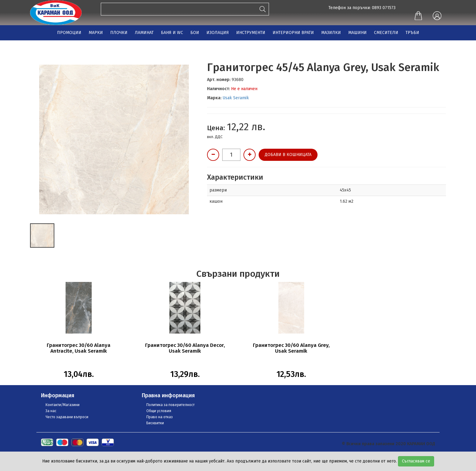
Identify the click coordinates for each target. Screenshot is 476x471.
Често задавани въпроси (67, 417)
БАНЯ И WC (172, 33)
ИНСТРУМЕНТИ (251, 33)
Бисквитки (155, 423)
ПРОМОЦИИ (69, 33)
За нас (51, 411)
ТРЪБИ (412, 33)
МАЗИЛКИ (331, 33)
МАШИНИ (357, 33)
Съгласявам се (416, 461)
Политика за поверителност (170, 405)
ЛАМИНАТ (144, 33)
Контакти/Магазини (63, 405)
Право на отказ (160, 417)
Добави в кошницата (288, 155)
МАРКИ (96, 33)
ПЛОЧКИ (119, 33)
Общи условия (159, 411)
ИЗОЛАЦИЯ (218, 33)
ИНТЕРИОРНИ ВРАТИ (293, 33)
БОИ (195, 33)
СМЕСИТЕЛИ (386, 33)
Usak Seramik (236, 98)
